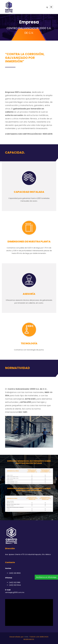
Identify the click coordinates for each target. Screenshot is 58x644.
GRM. (27, 637)
